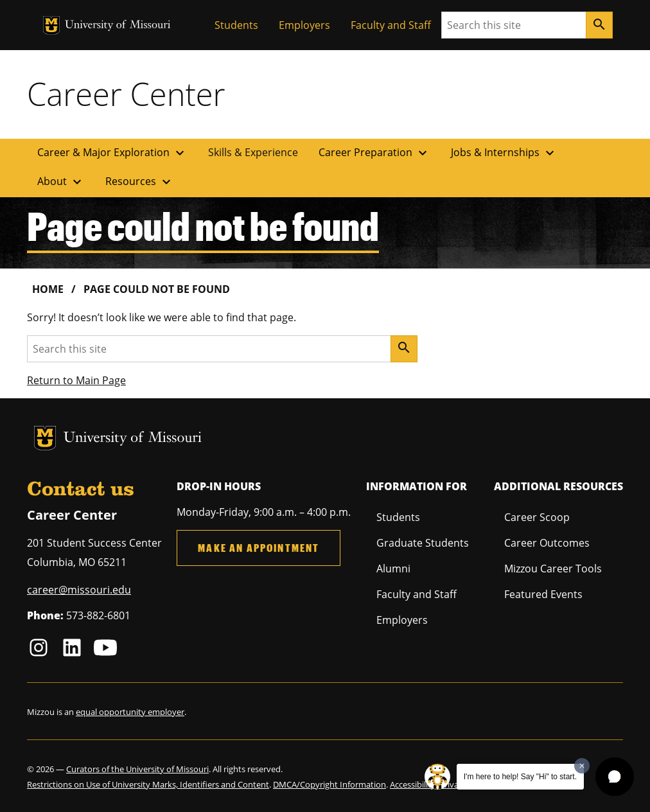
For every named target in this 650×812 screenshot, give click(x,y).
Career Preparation (374, 153)
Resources (140, 182)
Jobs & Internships (504, 153)
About (61, 182)
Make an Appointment (259, 548)
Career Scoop (537, 517)
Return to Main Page (76, 380)
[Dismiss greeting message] (582, 766)
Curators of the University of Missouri (137, 769)
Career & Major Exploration (112, 153)
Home (48, 289)
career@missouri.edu (79, 590)
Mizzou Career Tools (553, 569)
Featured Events (543, 594)
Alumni (393, 569)
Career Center (126, 94)
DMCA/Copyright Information (329, 784)
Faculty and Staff (391, 25)
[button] (615, 777)
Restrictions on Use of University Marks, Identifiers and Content (148, 784)
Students (236, 25)
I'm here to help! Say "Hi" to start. (520, 777)
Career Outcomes (547, 543)
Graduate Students (423, 543)
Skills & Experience (253, 152)
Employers (304, 25)
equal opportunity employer (130, 712)
